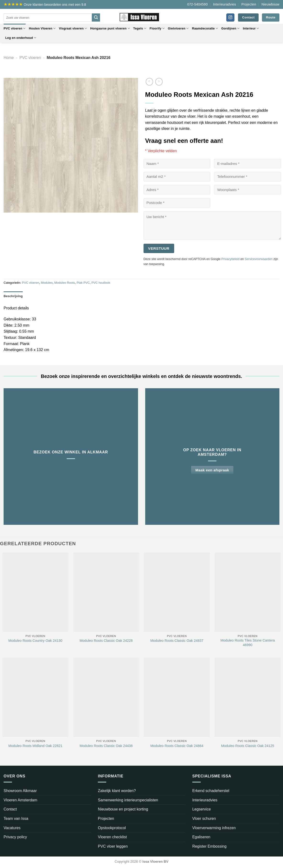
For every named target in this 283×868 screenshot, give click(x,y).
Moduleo (47, 283)
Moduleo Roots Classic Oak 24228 (106, 641)
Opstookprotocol (112, 828)
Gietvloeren (178, 28)
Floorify (157, 28)
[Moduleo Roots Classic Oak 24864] (177, 697)
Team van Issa (16, 819)
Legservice (202, 809)
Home (9, 58)
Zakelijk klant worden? (117, 791)
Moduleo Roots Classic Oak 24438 (106, 746)
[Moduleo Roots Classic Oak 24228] (106, 592)
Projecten (249, 4)
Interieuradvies (225, 4)
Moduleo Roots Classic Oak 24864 (177, 746)
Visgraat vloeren (73, 28)
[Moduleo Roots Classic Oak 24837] (177, 592)
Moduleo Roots (65, 283)
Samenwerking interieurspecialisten (128, 800)
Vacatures (12, 828)
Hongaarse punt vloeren (110, 28)
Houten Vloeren (42, 28)
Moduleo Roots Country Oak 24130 (35, 641)
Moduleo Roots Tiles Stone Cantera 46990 (248, 643)
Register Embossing (209, 846)
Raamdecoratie (205, 28)
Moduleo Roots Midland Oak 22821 (35, 746)
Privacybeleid (230, 259)
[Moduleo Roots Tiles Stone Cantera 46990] (248, 592)
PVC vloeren (15, 28)
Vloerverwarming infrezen (214, 828)
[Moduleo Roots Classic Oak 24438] (106, 697)
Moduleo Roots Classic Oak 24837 (177, 641)
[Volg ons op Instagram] (230, 17)
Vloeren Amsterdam (20, 800)
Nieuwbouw (270, 4)
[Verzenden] (96, 17)
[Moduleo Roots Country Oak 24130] (35, 592)
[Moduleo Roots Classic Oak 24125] (248, 697)
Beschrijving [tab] (13, 296)
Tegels (140, 28)
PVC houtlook (101, 283)
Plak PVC (83, 283)
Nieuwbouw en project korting (123, 809)
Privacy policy (15, 837)
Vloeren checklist (112, 837)
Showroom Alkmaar (20, 791)
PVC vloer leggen (113, 846)
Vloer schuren (204, 819)
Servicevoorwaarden (259, 259)
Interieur (251, 28)
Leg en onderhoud (21, 38)
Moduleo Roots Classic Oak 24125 (248, 746)
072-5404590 (198, 4)
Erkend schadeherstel (211, 791)
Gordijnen (230, 28)
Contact (10, 809)
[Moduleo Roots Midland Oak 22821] (35, 697)
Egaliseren (201, 837)
